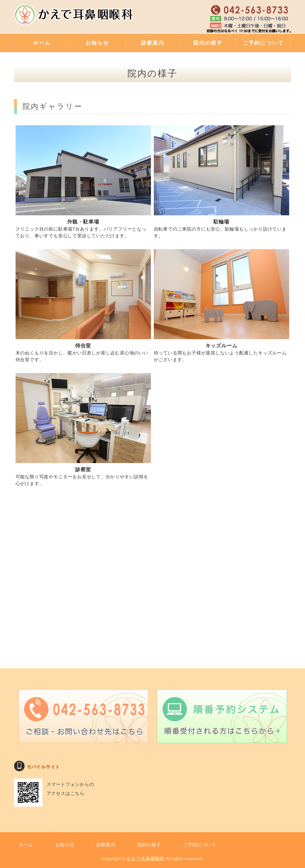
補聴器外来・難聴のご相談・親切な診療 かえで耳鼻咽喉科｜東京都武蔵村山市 (75, 18)
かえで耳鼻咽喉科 (146, 859)
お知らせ (97, 43)
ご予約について (263, 43)
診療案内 (153, 43)
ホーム (42, 43)
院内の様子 (208, 43)
